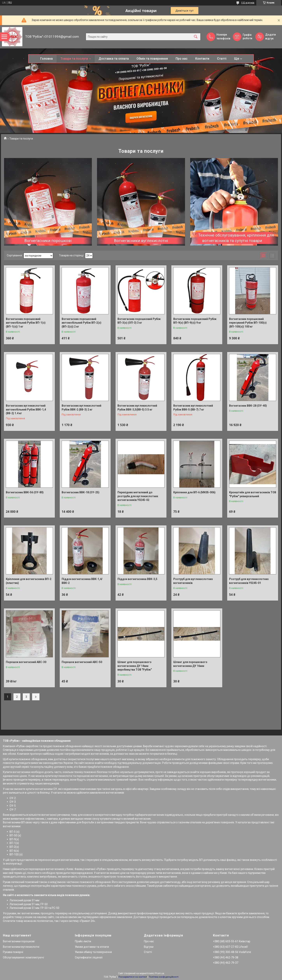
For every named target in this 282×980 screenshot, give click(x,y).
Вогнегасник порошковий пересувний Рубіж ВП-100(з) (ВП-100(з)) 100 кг (248, 323)
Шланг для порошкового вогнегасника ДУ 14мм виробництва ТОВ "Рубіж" (135, 666)
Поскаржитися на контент (133, 977)
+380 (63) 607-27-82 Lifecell (230, 947)
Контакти (202, 59)
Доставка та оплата (114, 59)
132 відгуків (248, 3)
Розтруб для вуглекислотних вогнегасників (193, 581)
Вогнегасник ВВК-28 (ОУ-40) (248, 406)
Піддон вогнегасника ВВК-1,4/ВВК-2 (82, 581)
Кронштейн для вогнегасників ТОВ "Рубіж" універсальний (253, 494)
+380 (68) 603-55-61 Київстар (232, 941)
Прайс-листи (83, 941)
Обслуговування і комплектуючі (23, 957)
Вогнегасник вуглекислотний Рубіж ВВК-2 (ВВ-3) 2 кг (81, 408)
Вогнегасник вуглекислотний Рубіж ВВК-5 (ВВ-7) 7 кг (193, 408)
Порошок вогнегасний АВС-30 (26, 662)
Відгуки (149, 947)
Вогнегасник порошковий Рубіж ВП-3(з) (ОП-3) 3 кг (139, 321)
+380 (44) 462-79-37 (226, 963)
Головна (46, 59)
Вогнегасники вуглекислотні (141, 241)
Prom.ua (160, 973)
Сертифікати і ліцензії (89, 957)
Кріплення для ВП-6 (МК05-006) (194, 492)
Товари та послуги (74, 59)
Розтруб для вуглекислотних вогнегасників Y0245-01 (249, 581)
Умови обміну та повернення (93, 952)
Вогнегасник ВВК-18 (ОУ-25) (81, 492)
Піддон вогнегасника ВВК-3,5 (137, 579)
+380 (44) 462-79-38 (226, 957)
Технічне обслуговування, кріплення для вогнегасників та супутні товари (236, 238)
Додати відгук (271, 37)
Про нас (182, 59)
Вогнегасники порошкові (48, 241)
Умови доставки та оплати (92, 947)
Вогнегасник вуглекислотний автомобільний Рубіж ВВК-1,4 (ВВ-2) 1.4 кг (26, 409)
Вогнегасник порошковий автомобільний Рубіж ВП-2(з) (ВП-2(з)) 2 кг (81, 323)
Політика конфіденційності (164, 977)
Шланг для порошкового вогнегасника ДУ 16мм (190, 664)
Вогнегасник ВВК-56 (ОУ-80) (25, 492)
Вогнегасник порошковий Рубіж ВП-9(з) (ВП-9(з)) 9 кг (195, 321)
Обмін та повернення (152, 59)
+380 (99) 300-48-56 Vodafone (232, 952)
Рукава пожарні (13, 952)
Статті (222, 59)
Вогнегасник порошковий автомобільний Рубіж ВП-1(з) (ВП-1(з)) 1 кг (26, 323)
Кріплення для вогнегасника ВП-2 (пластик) (29, 581)
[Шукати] (196, 37)
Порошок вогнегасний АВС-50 (82, 662)
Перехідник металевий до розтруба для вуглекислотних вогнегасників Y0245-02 (138, 496)
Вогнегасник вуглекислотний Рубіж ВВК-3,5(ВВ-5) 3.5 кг (137, 408)
